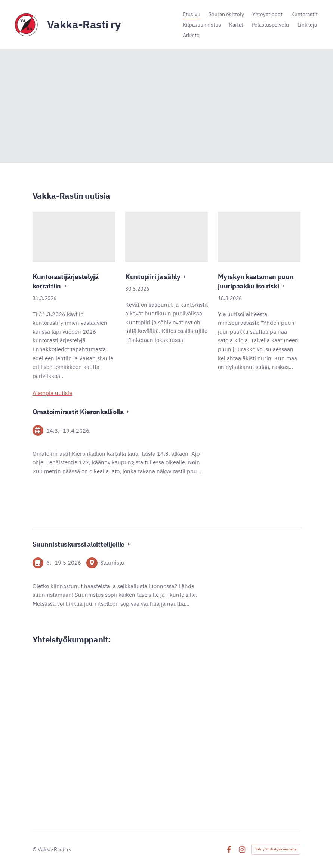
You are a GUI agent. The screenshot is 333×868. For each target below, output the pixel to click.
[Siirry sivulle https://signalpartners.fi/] (236, 774)
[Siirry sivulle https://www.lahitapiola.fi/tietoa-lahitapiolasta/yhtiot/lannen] (236, 700)
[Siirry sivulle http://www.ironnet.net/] (97, 760)
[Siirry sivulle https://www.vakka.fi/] (97, 678)
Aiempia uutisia (52, 393)
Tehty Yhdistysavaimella (276, 849)
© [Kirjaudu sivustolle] (35, 849)
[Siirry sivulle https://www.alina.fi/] (97, 727)
